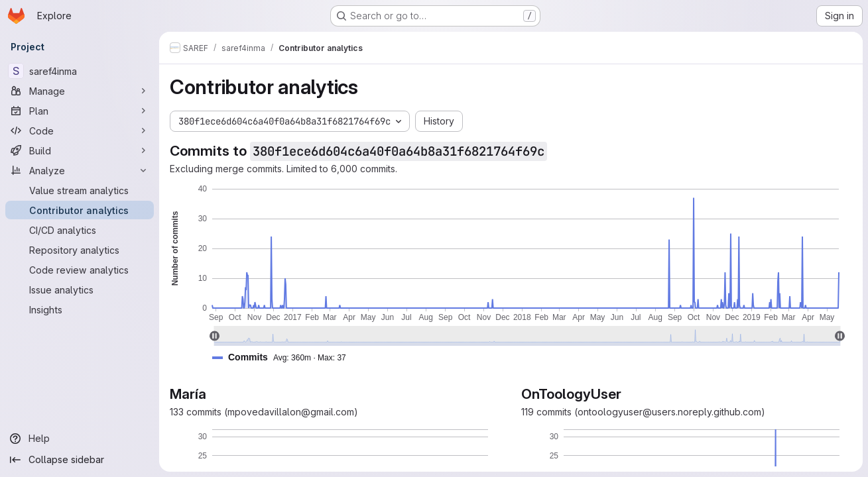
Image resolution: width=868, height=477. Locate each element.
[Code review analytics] (80, 270)
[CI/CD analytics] (80, 230)
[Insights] (80, 309)
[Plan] (80, 111)
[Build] (80, 150)
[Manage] (80, 91)
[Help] (80, 439)
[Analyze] (80, 170)
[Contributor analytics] (80, 210)
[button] (284, 357)
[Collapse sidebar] (80, 460)
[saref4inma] (80, 71)
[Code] (80, 131)
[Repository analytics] (80, 250)
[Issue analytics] (80, 290)
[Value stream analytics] (80, 190)
